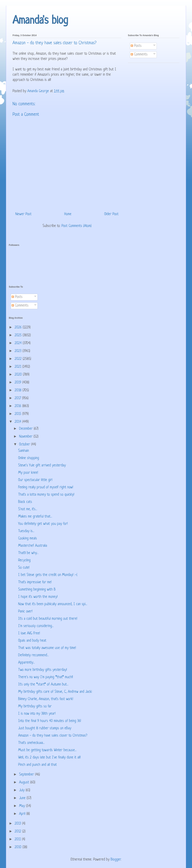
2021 (18, 367)
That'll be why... (28, 553)
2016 (18, 406)
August (25, 783)
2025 (19, 335)
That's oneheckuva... (31, 743)
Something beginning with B (37, 590)
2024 (19, 343)
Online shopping (29, 458)
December (26, 429)
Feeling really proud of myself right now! (46, 487)
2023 (19, 351)
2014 (18, 422)
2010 (19, 847)
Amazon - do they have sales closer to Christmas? (53, 736)
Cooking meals (28, 539)
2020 (19, 375)
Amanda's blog (40, 21)
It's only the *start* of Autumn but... (43, 685)
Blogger (116, 860)
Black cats (25, 502)
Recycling (24, 560)
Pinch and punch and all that (37, 765)
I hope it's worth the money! (38, 597)
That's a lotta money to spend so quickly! (46, 495)
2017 (18, 398)
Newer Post (23, 214)
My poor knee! (28, 473)
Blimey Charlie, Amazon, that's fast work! (46, 699)
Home (68, 214)
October (25, 445)
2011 (18, 839)
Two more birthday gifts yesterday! (43, 670)
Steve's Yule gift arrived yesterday (42, 466)
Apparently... (26, 663)
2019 (18, 383)
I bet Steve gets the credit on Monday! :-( (48, 575)
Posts (136, 46)
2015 (18, 414)
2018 (19, 390)
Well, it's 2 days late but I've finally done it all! (49, 758)
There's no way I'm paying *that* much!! (46, 677)
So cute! (24, 568)
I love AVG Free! (29, 633)
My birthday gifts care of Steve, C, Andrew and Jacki (55, 692)
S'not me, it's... (28, 509)
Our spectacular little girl (35, 480)
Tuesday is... (26, 531)
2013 (18, 824)
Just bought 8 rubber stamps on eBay (45, 728)
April (23, 814)
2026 (19, 328)
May (23, 806)
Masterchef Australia (33, 546)
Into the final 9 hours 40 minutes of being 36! (50, 721)
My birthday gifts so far (35, 707)
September (27, 775)
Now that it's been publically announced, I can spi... (53, 604)
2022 (19, 359)
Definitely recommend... (33, 655)
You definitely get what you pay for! (43, 524)
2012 (18, 832)
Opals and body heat (32, 641)
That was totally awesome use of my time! (47, 648)
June (23, 798)
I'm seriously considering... (36, 626)
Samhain (24, 451)
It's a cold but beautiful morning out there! (48, 619)
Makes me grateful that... (35, 517)
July (22, 790)
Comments (139, 55)
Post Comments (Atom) (76, 226)
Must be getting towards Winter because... (47, 750)
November (26, 437)
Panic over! (25, 612)
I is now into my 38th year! (37, 714)
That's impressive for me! (35, 582)
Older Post (111, 214)
